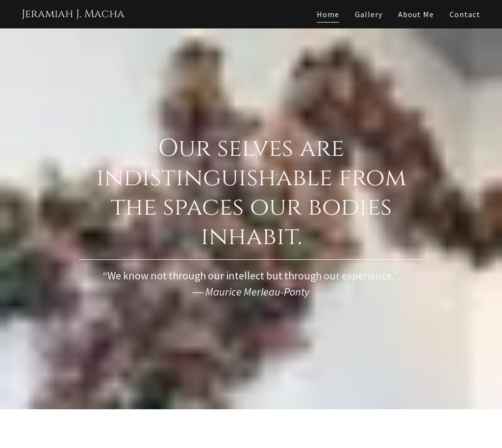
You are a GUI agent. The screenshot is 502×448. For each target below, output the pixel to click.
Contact (465, 14)
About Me (416, 14)
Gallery (369, 14)
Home (328, 14)
